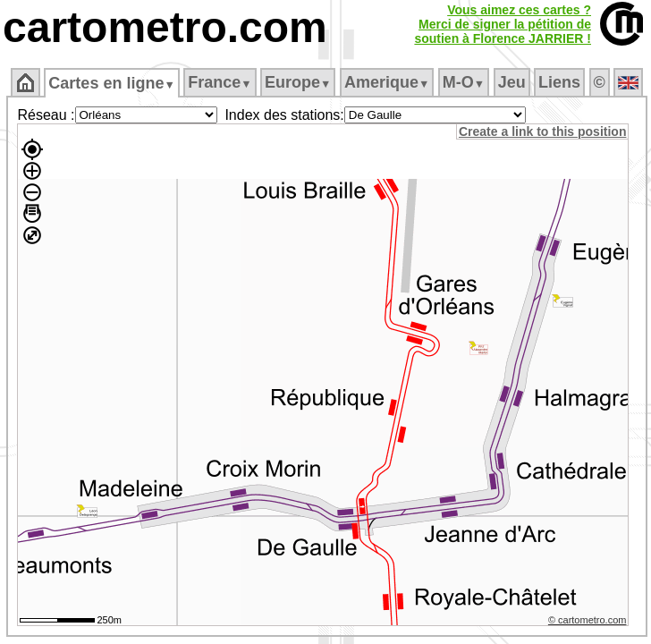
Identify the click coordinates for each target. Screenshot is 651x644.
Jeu (512, 82)
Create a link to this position (542, 131)
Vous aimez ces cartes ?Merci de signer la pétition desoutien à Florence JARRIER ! (503, 24)
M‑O (464, 82)
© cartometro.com (588, 620)
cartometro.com (165, 27)
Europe (298, 82)
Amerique (387, 82)
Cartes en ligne (111, 83)
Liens (559, 82)
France (220, 82)
